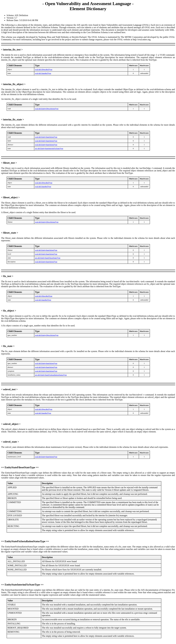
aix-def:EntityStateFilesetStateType (48, 258)
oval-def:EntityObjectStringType (47, 109)
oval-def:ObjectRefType (44, 69)
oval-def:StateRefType (43, 73)
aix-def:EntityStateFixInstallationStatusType (51, 375)
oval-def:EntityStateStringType (46, 137)
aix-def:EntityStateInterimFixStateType (49, 148)
